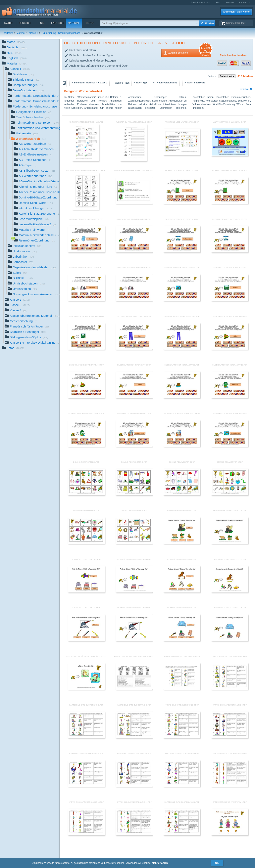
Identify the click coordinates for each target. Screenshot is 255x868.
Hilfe (218, 3)
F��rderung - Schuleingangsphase (61, 33)
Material (74, 23)
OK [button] (217, 863)
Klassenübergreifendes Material (32, 316)
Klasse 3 (17, 305)
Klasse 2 (17, 300)
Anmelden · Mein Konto (236, 12)
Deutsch (25, 23)
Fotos (90, 23)
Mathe (8, 23)
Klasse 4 (16, 311)
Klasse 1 (33, 33)
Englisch (57, 23)
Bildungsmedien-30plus (26, 338)
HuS (41, 23)
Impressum (245, 3)
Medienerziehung (21, 321)
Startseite (8, 33)
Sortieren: (213, 76)
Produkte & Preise (201, 3)
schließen (246, 89)
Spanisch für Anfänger (26, 332)
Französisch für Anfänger (28, 327)
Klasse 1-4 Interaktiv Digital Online (32, 343)
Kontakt (230, 3)
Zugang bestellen (190, 52)
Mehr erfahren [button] (160, 863)
